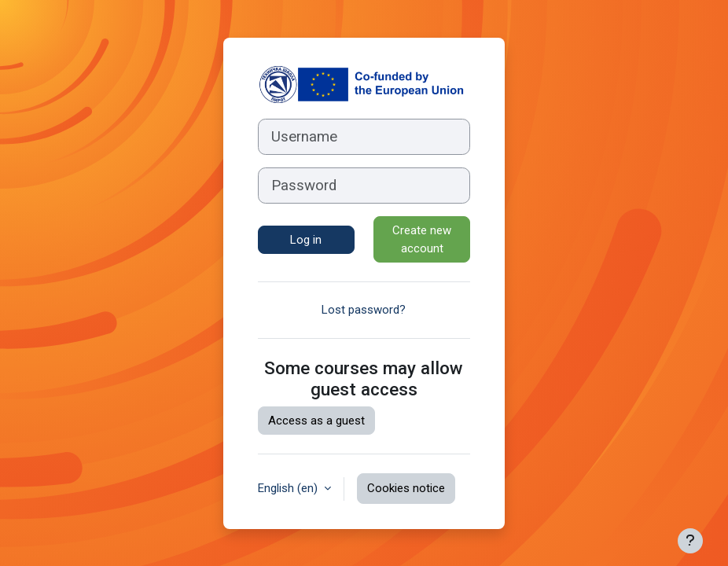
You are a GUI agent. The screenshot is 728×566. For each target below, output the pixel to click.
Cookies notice (406, 488)
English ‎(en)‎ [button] (289, 488)
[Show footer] (690, 541)
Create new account (422, 239)
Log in (306, 240)
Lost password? (364, 310)
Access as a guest (316, 421)
